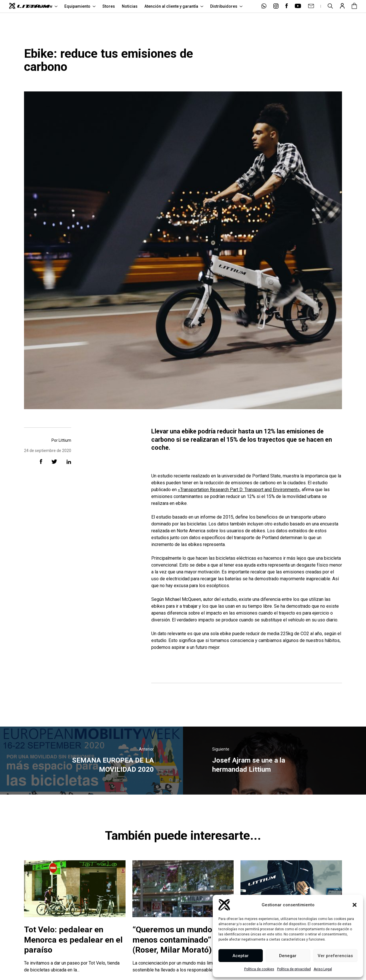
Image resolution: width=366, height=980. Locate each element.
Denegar (288, 956)
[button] (355, 905)
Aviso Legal (323, 969)
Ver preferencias (335, 956)
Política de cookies (259, 969)
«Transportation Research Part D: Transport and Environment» (239, 490)
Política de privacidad (294, 969)
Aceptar (241, 956)
